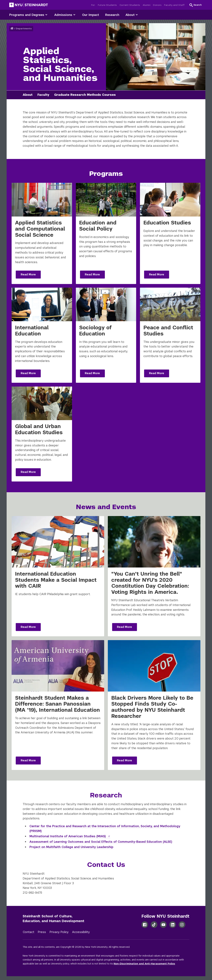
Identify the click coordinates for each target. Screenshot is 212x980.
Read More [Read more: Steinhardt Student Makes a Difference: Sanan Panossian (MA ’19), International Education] (28, 760)
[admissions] (74, 15)
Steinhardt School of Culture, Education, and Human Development (53, 919)
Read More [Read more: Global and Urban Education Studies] (28, 472)
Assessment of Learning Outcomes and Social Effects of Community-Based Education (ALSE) (101, 842)
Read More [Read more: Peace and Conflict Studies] (157, 373)
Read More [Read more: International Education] (28, 373)
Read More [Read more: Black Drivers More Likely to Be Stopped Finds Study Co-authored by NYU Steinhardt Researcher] (124, 760)
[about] (137, 15)
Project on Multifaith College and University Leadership (71, 847)
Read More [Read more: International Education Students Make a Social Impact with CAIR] (28, 627)
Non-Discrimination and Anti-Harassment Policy (144, 964)
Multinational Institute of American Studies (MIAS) (70, 836)
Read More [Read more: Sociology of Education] (92, 373)
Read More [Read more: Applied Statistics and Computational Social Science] (28, 274)
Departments (24, 29)
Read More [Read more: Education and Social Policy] (92, 274)
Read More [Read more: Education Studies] (157, 274)
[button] (196, 5)
